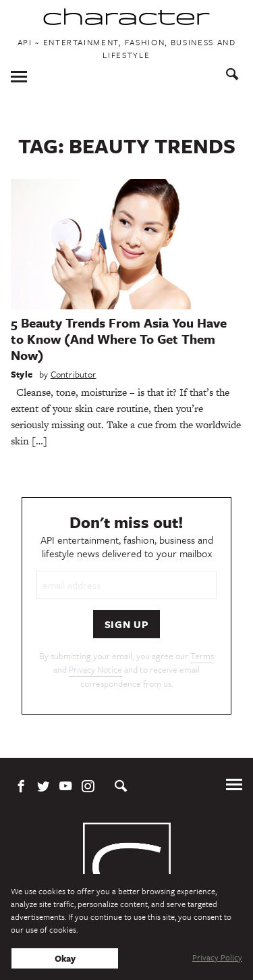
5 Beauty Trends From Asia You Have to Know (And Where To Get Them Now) (119, 339)
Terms (202, 656)
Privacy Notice (95, 669)
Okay (65, 958)
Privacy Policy (217, 957)
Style (22, 374)
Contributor (74, 374)
